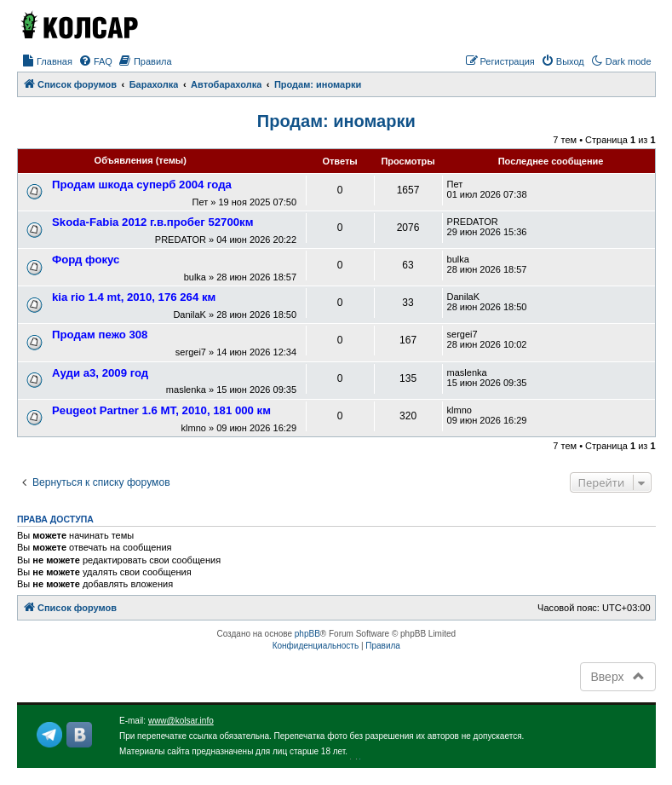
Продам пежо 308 (100, 335)
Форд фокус (86, 260)
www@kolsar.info (181, 721)
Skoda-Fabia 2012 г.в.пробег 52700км (152, 222)
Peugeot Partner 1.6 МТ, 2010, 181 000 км (161, 410)
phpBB (307, 634)
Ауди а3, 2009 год (100, 373)
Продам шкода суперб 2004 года (142, 185)
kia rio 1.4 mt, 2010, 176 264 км (134, 297)
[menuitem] (47, 61)
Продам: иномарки (336, 121)
